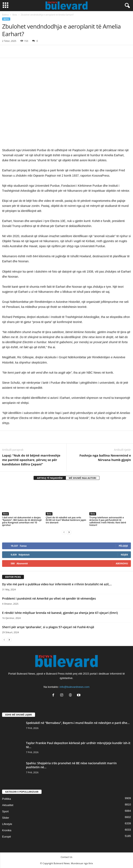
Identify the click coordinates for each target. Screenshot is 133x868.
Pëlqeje (123, 546)
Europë (7, 837)
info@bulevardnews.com (75, 687)
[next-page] (69, 532)
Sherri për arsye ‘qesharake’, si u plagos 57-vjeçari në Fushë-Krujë (48, 627)
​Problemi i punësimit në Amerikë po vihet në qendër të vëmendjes (49, 598)
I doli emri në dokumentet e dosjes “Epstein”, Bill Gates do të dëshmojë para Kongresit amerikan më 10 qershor (22, 521)
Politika (7, 799)
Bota (15, 15)
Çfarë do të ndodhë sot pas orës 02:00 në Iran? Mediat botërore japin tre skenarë (66, 520)
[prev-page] (64, 532)
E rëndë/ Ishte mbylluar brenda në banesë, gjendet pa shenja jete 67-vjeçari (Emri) (60, 613)
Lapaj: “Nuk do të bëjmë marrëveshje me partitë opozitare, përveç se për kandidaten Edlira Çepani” (31, 460)
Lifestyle (7, 824)
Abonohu (122, 563)
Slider (6, 818)
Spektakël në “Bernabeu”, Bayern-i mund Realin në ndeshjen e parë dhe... (78, 723)
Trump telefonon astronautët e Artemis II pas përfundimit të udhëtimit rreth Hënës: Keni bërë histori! (108, 521)
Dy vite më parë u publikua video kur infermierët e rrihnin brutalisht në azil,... (57, 584)
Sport (5, 811)
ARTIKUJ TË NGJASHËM (50, 478)
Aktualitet (8, 805)
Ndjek (124, 555)
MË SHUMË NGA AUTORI (83, 478)
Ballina (5, 15)
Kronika (7, 830)
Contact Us (66, 857)
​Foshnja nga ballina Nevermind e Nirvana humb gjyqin (105, 458)
